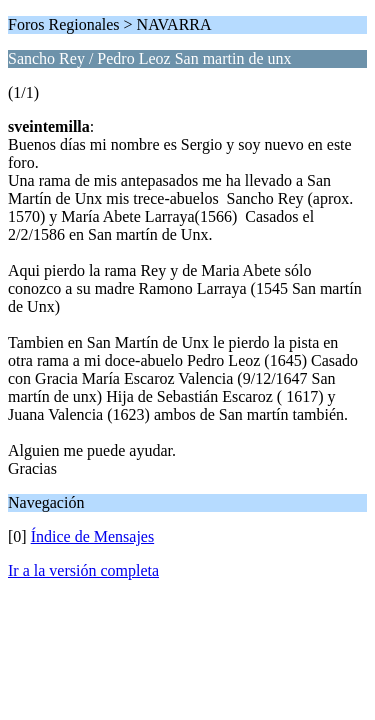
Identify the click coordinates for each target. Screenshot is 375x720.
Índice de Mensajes (93, 536)
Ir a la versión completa (83, 570)
